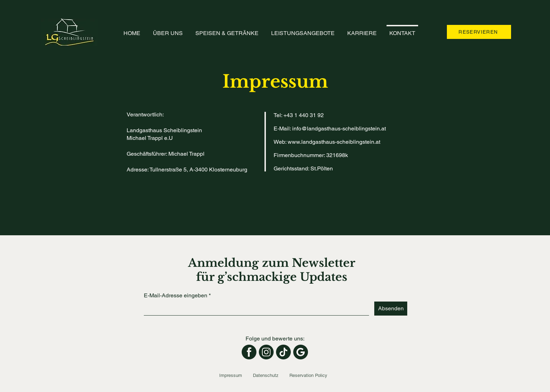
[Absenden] (391, 309)
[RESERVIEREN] (479, 32)
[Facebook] (249, 352)
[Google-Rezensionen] (301, 352)
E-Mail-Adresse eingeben (176, 296)
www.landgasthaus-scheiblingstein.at (334, 142)
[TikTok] (283, 352)
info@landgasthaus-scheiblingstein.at (339, 129)
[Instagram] (266, 352)
